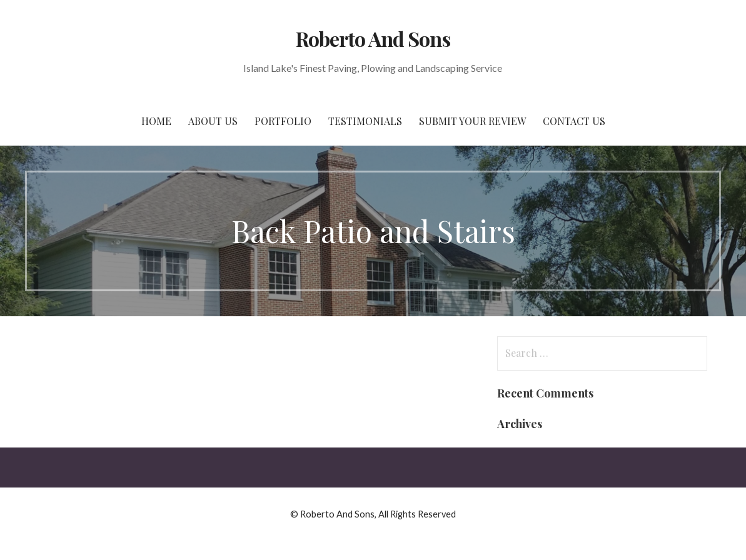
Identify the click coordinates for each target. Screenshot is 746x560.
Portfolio (283, 121)
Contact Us (574, 121)
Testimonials (365, 121)
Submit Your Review (472, 121)
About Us (213, 121)
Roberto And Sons (373, 38)
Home (156, 121)
